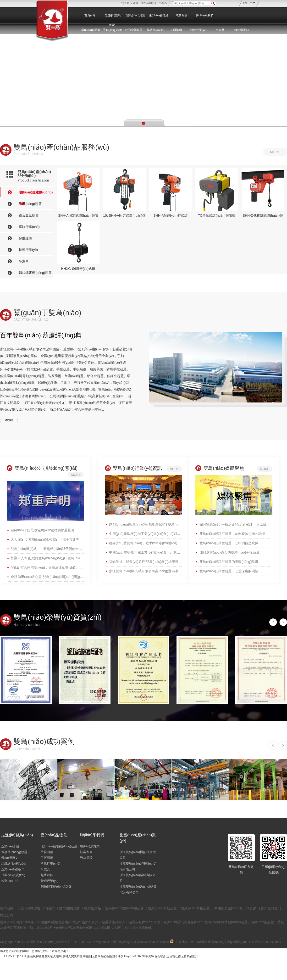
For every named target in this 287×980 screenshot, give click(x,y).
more (275, 152)
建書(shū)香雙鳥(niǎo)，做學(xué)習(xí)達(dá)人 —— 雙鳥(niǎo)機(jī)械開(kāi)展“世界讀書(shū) (146, 543)
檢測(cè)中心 (10, 881)
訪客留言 (86, 852)
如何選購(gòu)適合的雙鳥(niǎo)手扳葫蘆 (229, 552)
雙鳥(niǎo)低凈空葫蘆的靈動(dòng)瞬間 (229, 562)
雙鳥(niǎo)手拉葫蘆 (195, 908)
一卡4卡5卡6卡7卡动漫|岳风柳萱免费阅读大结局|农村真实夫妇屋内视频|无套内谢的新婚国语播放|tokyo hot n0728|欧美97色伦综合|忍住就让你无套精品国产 (99, 956)
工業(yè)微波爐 (29, 908)
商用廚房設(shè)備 (228, 908)
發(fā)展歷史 (10, 858)
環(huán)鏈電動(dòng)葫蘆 (59, 846)
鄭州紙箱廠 (269, 908)
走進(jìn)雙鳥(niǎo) (113, 20)
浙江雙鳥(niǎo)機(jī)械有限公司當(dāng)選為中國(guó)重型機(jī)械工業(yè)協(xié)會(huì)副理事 (146, 571)
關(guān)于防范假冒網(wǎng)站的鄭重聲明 (42, 530)
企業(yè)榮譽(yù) (13, 869)
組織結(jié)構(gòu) (14, 864)
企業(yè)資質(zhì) (13, 875)
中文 (253, 3)
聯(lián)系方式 (90, 846)
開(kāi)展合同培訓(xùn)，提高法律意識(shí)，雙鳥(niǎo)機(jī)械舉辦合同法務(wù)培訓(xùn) (47, 567)
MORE (9, 420)
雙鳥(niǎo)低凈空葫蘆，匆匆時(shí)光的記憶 (232, 534)
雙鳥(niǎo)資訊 (136, 15)
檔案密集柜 (93, 908)
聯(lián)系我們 (204, 15)
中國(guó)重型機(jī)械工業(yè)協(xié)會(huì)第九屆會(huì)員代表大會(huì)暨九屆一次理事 (146, 552)
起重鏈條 (47, 875)
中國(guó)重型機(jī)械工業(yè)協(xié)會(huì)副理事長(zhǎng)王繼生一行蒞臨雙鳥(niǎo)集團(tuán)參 (146, 534)
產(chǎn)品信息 (159, 15)
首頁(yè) (90, 15)
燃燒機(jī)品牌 (69, 908)
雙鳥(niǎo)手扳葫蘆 (162, 908)
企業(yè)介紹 (10, 846)
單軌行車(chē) (50, 864)
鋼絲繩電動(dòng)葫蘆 (56, 887)
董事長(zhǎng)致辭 (14, 852)
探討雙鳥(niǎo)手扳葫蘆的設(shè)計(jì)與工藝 (233, 524)
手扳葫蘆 (47, 858)
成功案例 (182, 15)
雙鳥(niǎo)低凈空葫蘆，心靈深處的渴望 (229, 571)
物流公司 (7, 915)
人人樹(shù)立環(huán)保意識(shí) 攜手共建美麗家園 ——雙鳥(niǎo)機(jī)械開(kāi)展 (47, 539)
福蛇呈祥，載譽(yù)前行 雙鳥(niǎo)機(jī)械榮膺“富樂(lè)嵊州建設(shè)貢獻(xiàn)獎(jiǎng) (146, 562)
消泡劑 (50, 908)
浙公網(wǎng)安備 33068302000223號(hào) (143, 942)
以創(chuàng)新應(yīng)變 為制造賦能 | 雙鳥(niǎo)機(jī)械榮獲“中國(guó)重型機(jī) (146, 524)
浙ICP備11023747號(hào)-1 (91, 942)
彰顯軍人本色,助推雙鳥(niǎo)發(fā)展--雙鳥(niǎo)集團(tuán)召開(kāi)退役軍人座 (47, 558)
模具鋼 (251, 908)
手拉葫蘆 (47, 852)
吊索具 (220, 30)
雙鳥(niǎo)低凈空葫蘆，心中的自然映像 (229, 543)
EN (245, 3)
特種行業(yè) (50, 881)
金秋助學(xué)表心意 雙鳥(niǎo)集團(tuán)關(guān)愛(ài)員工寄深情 (47, 577)
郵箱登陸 (86, 858)
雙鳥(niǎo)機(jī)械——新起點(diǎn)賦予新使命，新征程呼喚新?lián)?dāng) (47, 549)
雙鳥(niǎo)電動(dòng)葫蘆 (124, 908)
